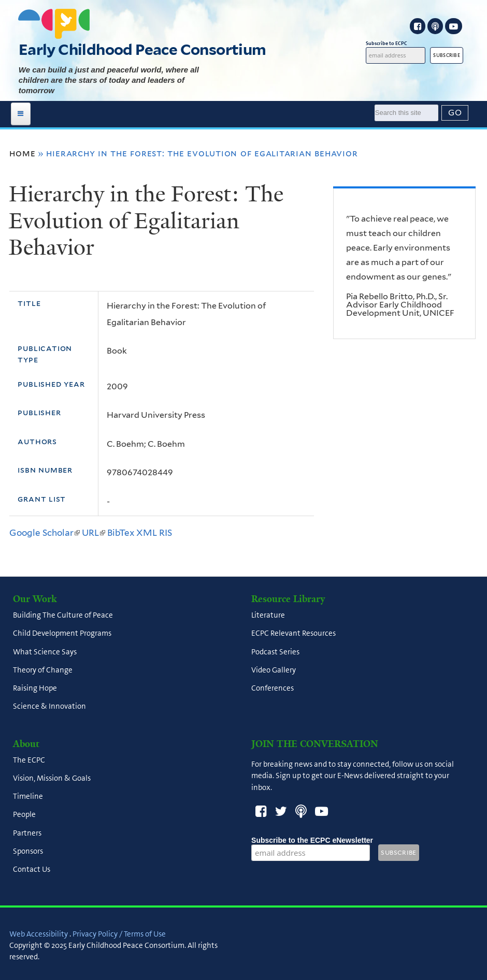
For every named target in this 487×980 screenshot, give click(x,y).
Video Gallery (274, 670)
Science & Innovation (49, 707)
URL (94, 533)
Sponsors (28, 851)
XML (147, 533)
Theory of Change (43, 670)
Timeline (28, 797)
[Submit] (455, 113)
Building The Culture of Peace (63, 616)
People (24, 815)
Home (22, 153)
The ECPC (29, 760)
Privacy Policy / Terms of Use (119, 934)
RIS (166, 533)
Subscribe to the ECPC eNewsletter (312, 840)
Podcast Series (275, 652)
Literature (268, 616)
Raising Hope (35, 689)
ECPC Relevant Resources (293, 634)
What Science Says (45, 652)
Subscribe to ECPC (395, 43)
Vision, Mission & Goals (52, 778)
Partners (27, 833)
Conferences (273, 689)
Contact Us (32, 870)
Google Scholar (45, 533)
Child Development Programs (62, 634)
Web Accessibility (39, 934)
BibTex (121, 533)
